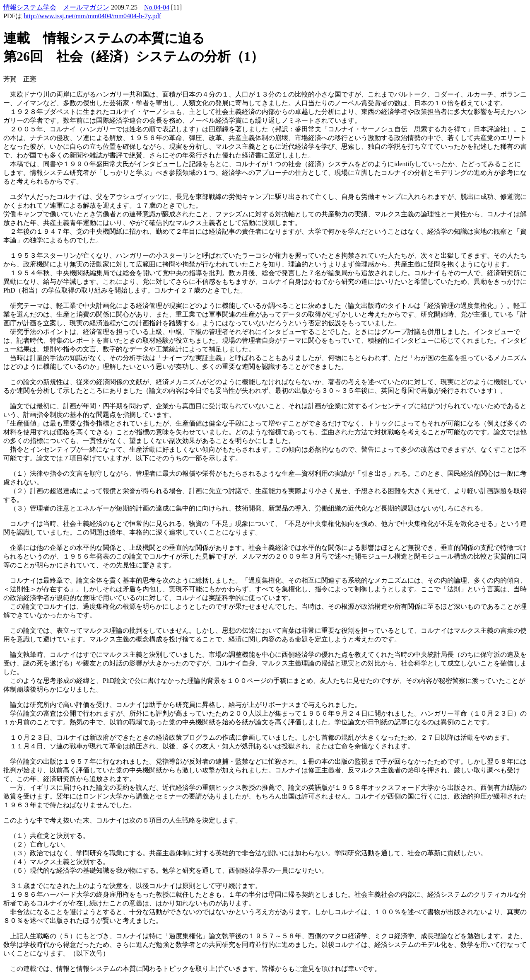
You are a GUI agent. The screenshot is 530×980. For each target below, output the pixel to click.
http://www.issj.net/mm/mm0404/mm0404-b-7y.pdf (92, 16)
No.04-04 (157, 7)
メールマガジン (86, 7)
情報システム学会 (30, 7)
